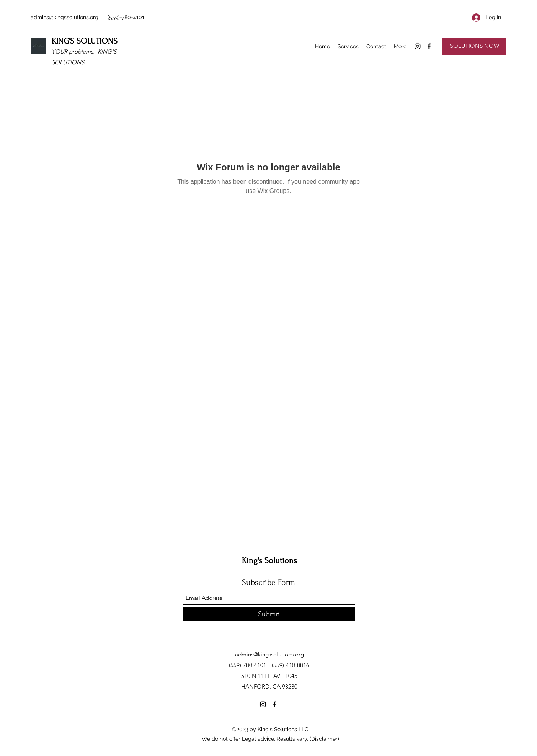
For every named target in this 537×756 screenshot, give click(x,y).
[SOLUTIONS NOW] (474, 46)
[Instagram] (418, 46)
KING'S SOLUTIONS (85, 41)
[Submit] (269, 614)
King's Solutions (269, 560)
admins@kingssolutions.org (64, 17)
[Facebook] (429, 46)
